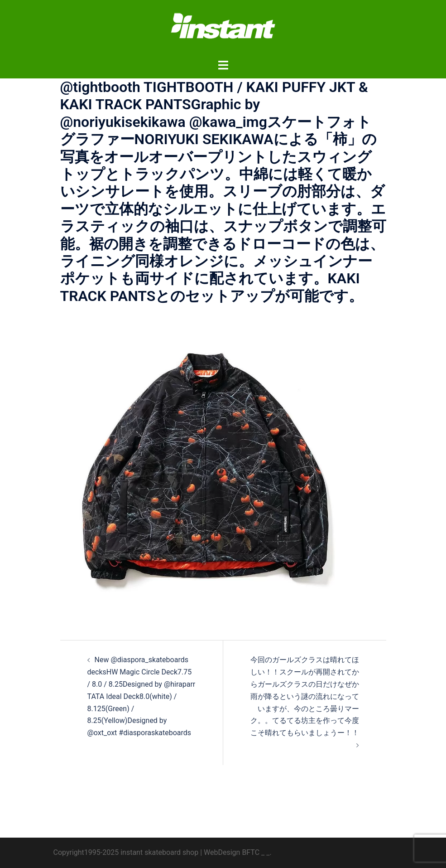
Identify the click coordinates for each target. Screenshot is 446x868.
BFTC (251, 852)
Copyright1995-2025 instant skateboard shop (126, 852)
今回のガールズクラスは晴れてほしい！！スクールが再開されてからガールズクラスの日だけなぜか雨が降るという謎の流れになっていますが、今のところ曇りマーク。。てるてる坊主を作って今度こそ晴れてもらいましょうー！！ (305, 696)
